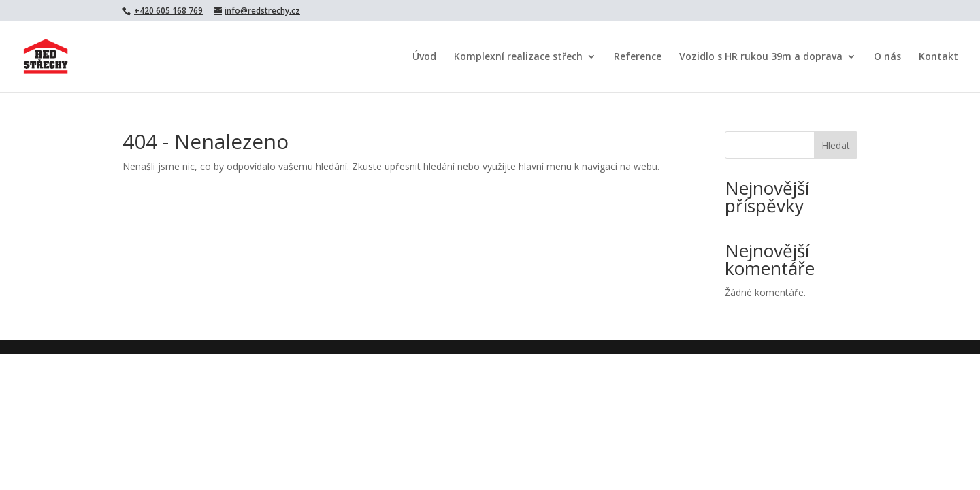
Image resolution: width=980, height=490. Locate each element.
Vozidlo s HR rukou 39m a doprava (761, 57)
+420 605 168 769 (168, 11)
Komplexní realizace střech (518, 57)
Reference (638, 57)
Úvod (424, 57)
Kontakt (938, 57)
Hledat (836, 145)
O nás (887, 57)
